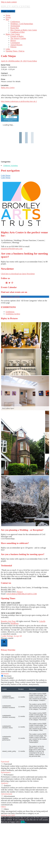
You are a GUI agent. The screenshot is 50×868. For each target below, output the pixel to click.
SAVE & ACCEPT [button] (8, 815)
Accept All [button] (18, 636)
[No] (26, 823)
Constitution (15, 43)
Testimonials (15, 26)
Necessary (8, 676)
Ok (23, 822)
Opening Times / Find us (15, 51)
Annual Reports (16, 45)
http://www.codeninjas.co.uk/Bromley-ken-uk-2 (19, 101)
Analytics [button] (5, 783)
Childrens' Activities (11, 166)
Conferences (15, 22)
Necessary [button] (5, 674)
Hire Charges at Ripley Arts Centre (24, 30)
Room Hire (15, 28)
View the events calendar (10, 297)
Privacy (20, 592)
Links (8, 49)
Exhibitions (10, 312)
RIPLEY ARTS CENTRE (16, 6)
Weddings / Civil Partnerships (22, 24)
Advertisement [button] (7, 794)
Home (8, 15)
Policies (13, 47)
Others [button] (3, 807)
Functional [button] (5, 762)
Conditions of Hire (17, 32)
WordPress (14, 623)
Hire (7, 19)
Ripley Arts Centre (13, 34)
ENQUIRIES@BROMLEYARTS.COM (22, 594)
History (13, 41)
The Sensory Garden (18, 38)
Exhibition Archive (13, 314)
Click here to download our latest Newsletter (18, 274)
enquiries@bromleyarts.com (12, 249)
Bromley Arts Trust (8, 621)
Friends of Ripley (17, 36)
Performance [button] (6, 772)
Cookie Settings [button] (7, 636)
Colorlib (42, 621)
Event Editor (32, 61)
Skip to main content (9, 2)
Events (8, 17)
